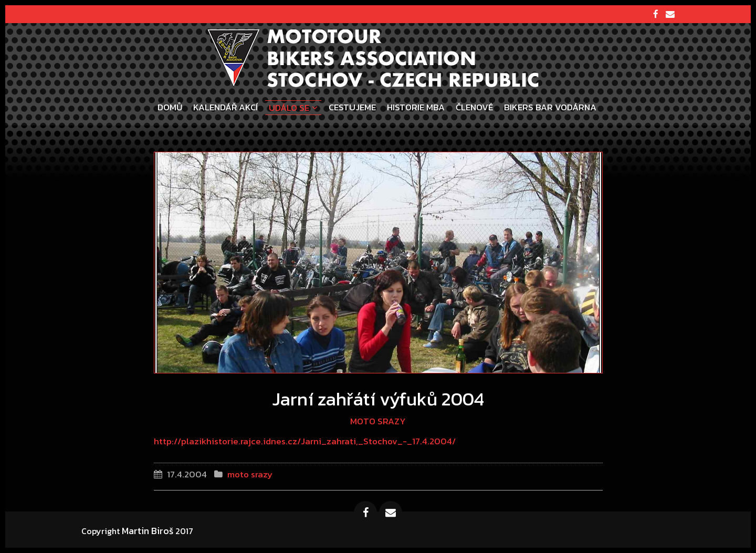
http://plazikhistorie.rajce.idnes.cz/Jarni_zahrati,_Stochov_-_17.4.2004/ (305, 441)
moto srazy (378, 421)
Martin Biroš (148, 531)
